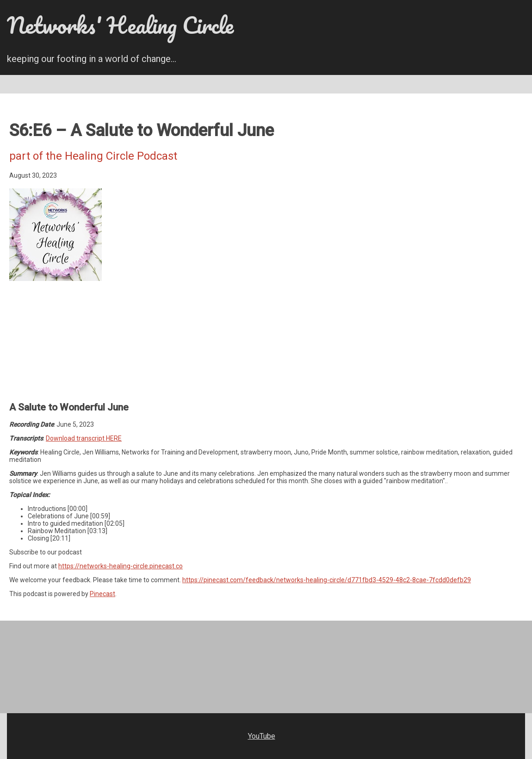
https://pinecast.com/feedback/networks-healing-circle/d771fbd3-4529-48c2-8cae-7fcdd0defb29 (327, 580)
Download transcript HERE (84, 438)
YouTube (262, 736)
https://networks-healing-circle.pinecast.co (121, 566)
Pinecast (102, 594)
